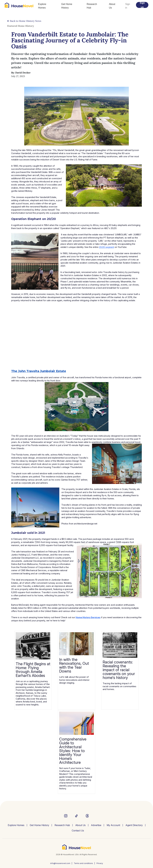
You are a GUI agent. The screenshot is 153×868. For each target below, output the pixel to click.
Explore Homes (42, 6)
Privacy (100, 863)
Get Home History (67, 6)
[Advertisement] (76, 343)
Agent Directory (134, 825)
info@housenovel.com (60, 863)
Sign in (128, 6)
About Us (112, 6)
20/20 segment (107, 247)
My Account (113, 825)
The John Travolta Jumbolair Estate (39, 371)
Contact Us (78, 831)
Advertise (96, 825)
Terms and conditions (83, 863)
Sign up (142, 5)
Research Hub (92, 6)
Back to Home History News (24, 21)
